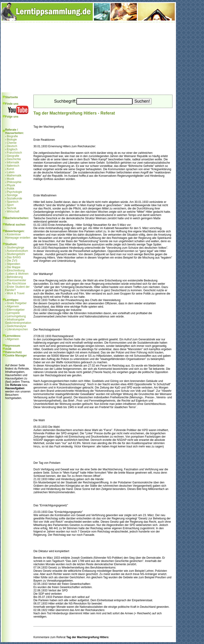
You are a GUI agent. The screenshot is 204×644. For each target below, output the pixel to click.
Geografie (13, 156)
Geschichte (14, 159)
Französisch (14, 153)
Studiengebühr (16, 254)
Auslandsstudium (17, 251)
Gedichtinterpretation (18, 323)
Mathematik (14, 176)
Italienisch (13, 166)
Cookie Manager (16, 356)
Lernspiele (13, 313)
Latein (11, 172)
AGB (8, 349)
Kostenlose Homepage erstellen (18, 236)
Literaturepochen (17, 329)
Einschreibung (16, 270)
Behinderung (15, 277)
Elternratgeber (16, 310)
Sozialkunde (14, 198)
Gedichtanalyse (16, 326)
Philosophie (14, 182)
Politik (11, 189)
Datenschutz (13, 352)
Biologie (12, 140)
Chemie (12, 143)
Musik (10, 179)
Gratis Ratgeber (17, 303)
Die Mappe (14, 267)
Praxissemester (16, 280)
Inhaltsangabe (16, 320)
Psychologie (14, 192)
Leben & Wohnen (18, 274)
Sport (10, 205)
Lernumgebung (16, 316)
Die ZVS (12, 261)
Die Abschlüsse (16, 284)
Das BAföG (14, 257)
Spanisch (13, 202)
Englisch (12, 149)
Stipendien (13, 264)
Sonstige (12, 195)
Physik (11, 185)
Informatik (13, 162)
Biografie (12, 136)
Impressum (13, 346)
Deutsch (12, 146)
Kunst (10, 169)
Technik (12, 208)
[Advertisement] (88, 57)
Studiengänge (15, 248)
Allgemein (13, 306)
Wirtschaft (13, 212)
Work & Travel (16, 293)
